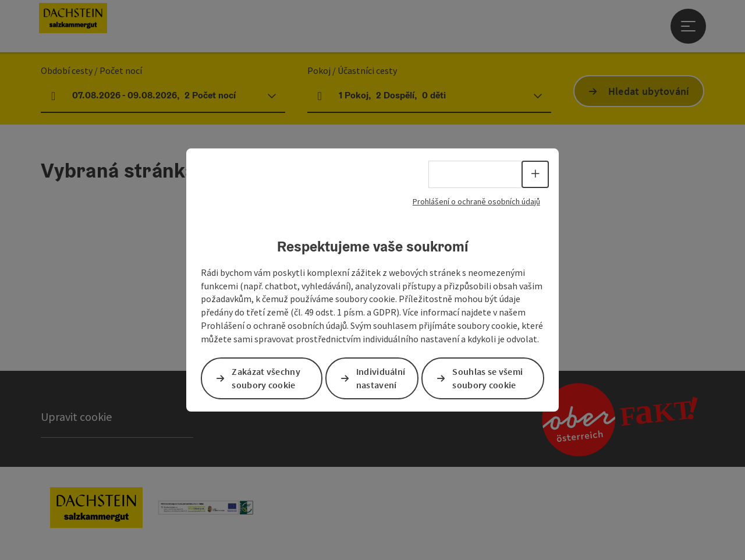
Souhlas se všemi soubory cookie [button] (487, 378)
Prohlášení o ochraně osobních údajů (476, 201)
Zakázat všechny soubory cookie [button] (266, 378)
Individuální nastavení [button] (381, 378)
